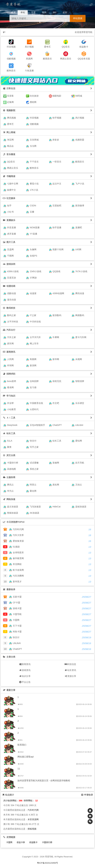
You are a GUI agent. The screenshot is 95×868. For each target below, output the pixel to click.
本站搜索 (78, 18)
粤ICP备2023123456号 (47, 863)
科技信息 (70, 664)
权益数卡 (33, 842)
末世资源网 (33, 819)
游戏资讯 (25, 670)
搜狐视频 (32, 829)
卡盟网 (9, 842)
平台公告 (25, 682)
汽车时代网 (33, 810)
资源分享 (70, 676)
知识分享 (25, 676)
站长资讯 (70, 670)
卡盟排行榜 (47, 842)
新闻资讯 (25, 664)
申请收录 (87, 795)
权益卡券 (21, 842)
